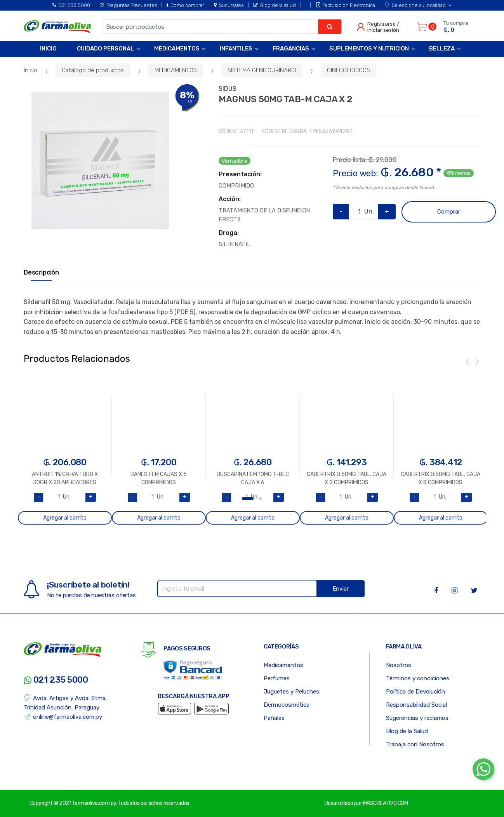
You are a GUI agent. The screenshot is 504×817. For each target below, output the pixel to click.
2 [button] (261, 499)
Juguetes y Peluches (291, 692)
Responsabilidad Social (416, 705)
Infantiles (236, 49)
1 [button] (248, 499)
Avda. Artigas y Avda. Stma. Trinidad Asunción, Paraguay (65, 703)
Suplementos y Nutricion (369, 49)
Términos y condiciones (418, 678)
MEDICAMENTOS (176, 70)
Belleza (442, 49)
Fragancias (291, 49)
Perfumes (277, 678)
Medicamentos (177, 49)
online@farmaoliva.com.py (63, 717)
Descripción (41, 273)
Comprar (449, 212)
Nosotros (399, 665)
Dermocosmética (287, 705)
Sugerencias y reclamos (417, 718)
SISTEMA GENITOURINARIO (262, 70)
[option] (100, 160)
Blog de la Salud (407, 731)
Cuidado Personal (105, 49)
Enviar (341, 589)
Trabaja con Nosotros (415, 744)
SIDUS (228, 89)
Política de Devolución (415, 692)
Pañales (274, 718)
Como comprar (185, 5)
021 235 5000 (71, 5)
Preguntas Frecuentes (128, 5)
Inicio (48, 49)
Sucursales (229, 5)
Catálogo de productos (93, 70)
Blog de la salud (275, 5)
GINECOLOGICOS (348, 70)
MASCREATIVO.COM (386, 803)
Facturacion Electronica (345, 5)
